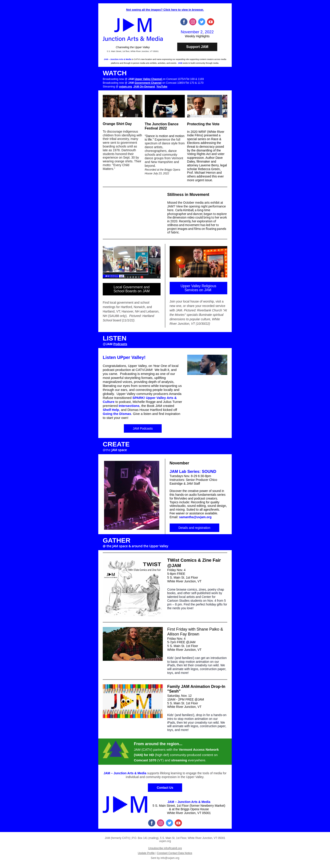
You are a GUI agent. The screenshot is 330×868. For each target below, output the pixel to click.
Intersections (129, 406)
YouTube (162, 87)
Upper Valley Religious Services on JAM (198, 288)
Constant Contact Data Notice (175, 853)
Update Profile (146, 853)
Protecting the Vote (203, 124)
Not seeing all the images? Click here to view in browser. (165, 10)
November (179, 463)
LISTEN (115, 338)
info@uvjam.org (170, 858)
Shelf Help (111, 410)
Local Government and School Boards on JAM (132, 289)
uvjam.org (126, 87)
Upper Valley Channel (149, 79)
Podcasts (120, 344)
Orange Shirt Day (117, 124)
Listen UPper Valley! (124, 357)
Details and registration (194, 528)
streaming (179, 760)
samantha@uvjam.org (195, 517)
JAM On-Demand (144, 87)
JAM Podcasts (143, 428)
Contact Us (165, 788)
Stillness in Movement (188, 195)
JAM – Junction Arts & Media (118, 59)
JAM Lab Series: (185, 472)
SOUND (209, 472)
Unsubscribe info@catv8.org (165, 848)
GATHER (117, 540)
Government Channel (148, 83)
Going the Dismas (117, 414)
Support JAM (197, 47)
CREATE (116, 444)
